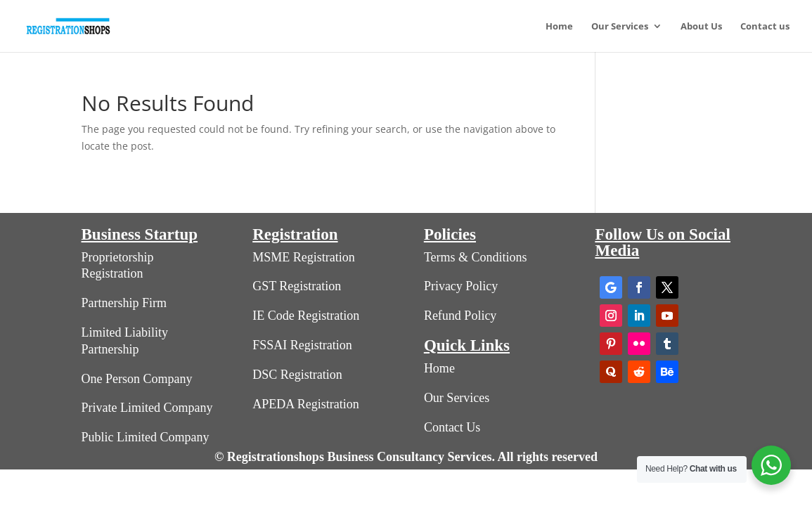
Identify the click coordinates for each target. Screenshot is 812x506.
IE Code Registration (306, 316)
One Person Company (137, 379)
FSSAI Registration (302, 345)
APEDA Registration (306, 404)
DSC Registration (297, 375)
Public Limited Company (146, 437)
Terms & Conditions (476, 257)
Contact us (765, 27)
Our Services (620, 27)
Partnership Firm (124, 303)
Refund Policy (460, 316)
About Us (701, 27)
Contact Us (452, 427)
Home (559, 27)
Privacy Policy (461, 286)
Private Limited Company (147, 408)
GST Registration (297, 286)
